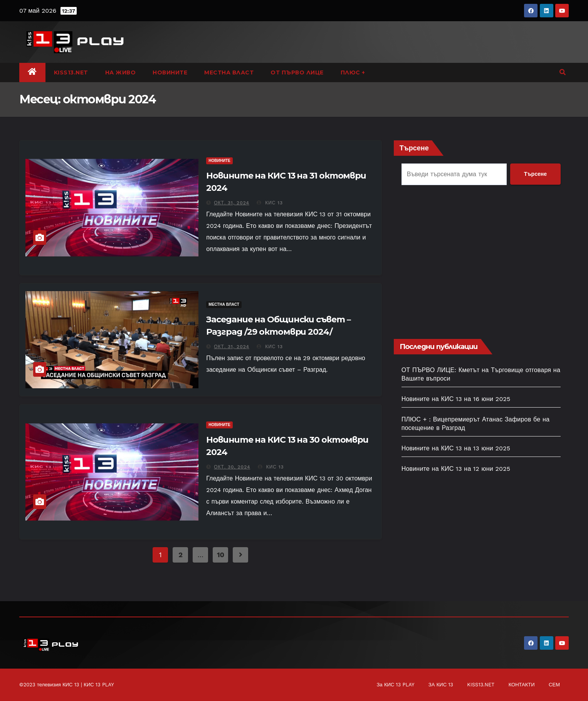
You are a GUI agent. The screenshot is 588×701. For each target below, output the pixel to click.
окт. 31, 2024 (232, 203)
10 (221, 555)
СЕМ (554, 685)
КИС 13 (270, 203)
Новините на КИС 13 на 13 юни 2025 (456, 448)
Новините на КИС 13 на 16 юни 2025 (456, 399)
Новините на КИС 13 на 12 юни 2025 (456, 469)
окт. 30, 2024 (232, 467)
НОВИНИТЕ (170, 72)
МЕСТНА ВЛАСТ (229, 72)
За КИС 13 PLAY (395, 685)
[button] (563, 72)
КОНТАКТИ (522, 685)
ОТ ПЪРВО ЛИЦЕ (297, 72)
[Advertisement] (481, 263)
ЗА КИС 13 (441, 685)
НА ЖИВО (121, 72)
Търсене (414, 148)
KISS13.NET (71, 72)
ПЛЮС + (353, 72)
